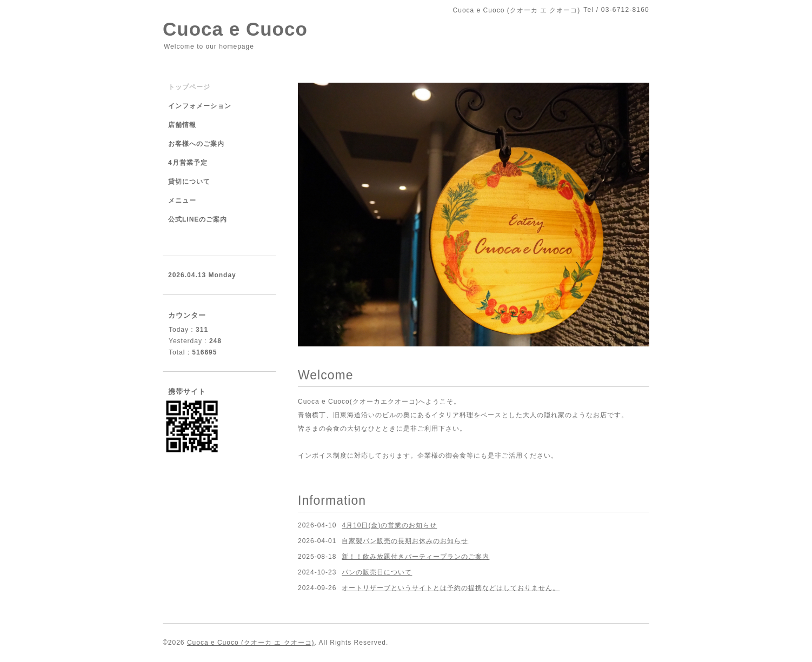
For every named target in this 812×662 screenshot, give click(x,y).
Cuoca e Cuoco (235, 29)
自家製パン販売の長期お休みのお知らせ (405, 541)
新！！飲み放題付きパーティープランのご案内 (415, 557)
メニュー (182, 200)
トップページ (189, 87)
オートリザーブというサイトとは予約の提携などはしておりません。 (451, 588)
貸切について (189, 182)
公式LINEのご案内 (198, 219)
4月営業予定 (188, 163)
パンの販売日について (377, 572)
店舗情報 (182, 125)
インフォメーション (200, 106)
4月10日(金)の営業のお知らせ (389, 525)
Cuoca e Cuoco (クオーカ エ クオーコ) (251, 643)
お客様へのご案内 (196, 144)
